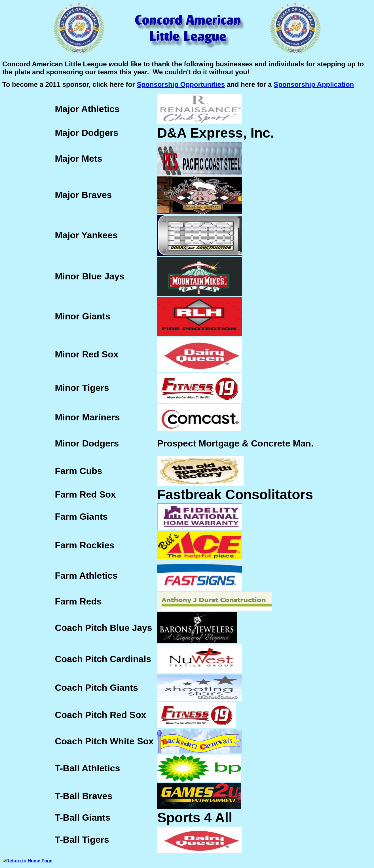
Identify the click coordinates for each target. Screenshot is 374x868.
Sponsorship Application (314, 84)
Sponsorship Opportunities (181, 84)
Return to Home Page (29, 861)
